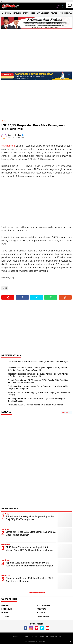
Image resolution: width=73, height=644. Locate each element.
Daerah (26, 13)
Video (33, 13)
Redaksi (34, 636)
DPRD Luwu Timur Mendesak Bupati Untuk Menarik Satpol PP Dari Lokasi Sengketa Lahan (29, 549)
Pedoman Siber (55, 636)
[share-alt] (8, 297)
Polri (6, 121)
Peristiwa (41, 609)
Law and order (43, 13)
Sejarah (5, 616)
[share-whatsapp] (51, 297)
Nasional (6, 605)
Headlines (17, 13)
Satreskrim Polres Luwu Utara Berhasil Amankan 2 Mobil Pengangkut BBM (31, 533)
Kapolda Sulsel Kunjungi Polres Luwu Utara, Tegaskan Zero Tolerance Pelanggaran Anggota (29, 564)
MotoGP (5, 613)
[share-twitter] (37, 297)
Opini (61, 13)
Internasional (43, 605)
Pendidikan (7, 609)
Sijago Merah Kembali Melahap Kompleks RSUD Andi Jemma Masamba (30, 580)
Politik (54, 13)
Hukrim (8, 13)
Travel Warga (43, 616)
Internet (41, 613)
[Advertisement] (36, 202)
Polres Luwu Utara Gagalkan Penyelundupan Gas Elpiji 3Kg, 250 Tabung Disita (30, 518)
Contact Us (25, 636)
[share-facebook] (22, 297)
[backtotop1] (71, 641)
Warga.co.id (43, 636)
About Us (16, 636)
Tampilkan (66, 412)
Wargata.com (8, 146)
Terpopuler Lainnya (37, 592)
